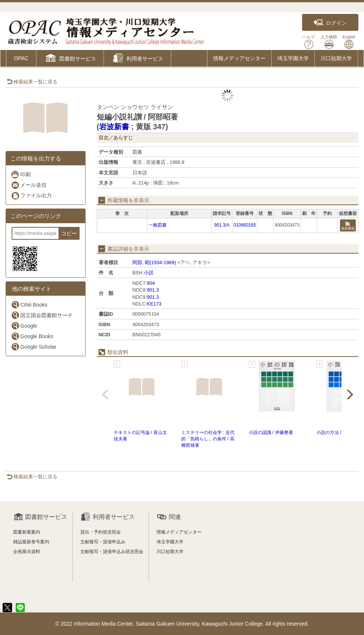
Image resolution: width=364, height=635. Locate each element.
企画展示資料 (27, 552)
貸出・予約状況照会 (101, 532)
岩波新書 (114, 127)
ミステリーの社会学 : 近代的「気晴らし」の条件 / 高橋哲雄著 (208, 439)
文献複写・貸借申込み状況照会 (112, 552)
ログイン (330, 23)
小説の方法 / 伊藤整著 (338, 432)
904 (151, 283)
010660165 (245, 225)
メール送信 (29, 185)
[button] (70, 59)
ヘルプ (309, 42)
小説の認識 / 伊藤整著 (271, 432)
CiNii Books (29, 305)
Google (24, 326)
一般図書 (158, 225)
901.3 (153, 290)
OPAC (21, 58)
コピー (69, 233)
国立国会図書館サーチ (42, 315)
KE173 (154, 304)
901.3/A (222, 225)
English (349, 42)
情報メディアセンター (239, 58)
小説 (149, 273)
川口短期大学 (336, 58)
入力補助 (329, 42)
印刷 (21, 175)
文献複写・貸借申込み (103, 542)
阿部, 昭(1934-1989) (154, 262)
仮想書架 (348, 226)
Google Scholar (34, 347)
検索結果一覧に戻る (32, 82)
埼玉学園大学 (293, 58)
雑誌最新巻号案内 (31, 542)
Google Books (32, 336)
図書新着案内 (27, 532)
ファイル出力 (31, 196)
